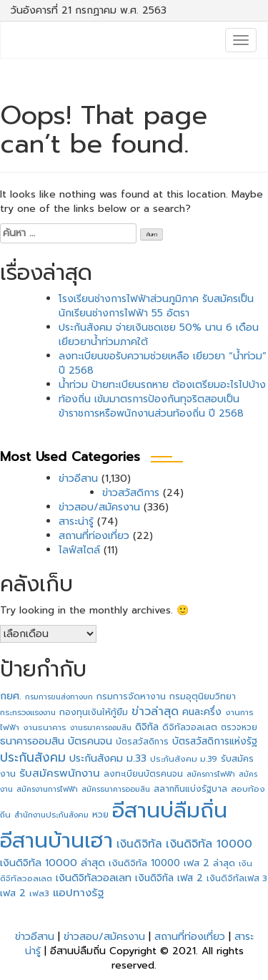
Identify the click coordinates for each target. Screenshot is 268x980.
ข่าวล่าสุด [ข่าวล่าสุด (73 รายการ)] (155, 712)
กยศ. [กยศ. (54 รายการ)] (11, 696)
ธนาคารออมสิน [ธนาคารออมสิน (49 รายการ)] (32, 741)
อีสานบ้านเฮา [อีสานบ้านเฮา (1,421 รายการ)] (56, 840)
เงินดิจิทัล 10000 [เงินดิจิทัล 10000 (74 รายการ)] (209, 844)
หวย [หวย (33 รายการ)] (100, 815)
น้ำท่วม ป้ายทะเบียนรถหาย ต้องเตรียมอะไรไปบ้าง (162, 385)
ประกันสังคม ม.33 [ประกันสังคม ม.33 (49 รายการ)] (108, 758)
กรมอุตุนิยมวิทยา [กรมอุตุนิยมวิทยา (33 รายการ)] (203, 697)
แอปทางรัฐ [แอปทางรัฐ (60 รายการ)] (78, 893)
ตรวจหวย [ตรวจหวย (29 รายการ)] (239, 727)
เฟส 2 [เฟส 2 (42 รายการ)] (13, 893)
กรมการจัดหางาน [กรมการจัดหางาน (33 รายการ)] (131, 697)
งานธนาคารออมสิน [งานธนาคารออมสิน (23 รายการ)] (101, 727)
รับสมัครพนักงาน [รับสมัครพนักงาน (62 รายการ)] (60, 773)
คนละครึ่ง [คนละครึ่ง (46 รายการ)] (202, 712)
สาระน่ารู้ (76, 521)
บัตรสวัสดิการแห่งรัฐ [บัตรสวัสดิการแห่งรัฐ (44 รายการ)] (215, 741)
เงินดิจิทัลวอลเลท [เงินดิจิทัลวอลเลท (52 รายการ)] (94, 878)
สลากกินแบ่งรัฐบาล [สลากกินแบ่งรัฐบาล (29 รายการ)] (190, 789)
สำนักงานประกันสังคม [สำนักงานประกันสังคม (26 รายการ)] (51, 815)
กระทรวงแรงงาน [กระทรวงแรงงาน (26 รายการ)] (28, 713)
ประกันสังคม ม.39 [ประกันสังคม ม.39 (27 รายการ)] (184, 759)
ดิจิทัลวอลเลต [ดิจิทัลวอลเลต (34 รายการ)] (190, 727)
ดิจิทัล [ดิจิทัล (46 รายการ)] (147, 727)
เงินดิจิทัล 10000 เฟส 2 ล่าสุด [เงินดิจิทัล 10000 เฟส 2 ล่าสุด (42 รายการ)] (172, 863)
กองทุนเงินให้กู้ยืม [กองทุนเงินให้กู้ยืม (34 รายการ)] (94, 712)
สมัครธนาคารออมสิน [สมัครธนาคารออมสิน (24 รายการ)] (116, 789)
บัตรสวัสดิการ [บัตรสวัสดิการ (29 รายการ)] (142, 742)
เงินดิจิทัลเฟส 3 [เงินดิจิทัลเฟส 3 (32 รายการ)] (237, 878)
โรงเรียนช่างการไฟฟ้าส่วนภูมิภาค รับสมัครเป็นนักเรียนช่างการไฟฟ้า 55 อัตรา (156, 306)
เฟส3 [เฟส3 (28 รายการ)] (39, 893)
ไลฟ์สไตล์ (79, 550)
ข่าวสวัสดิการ (131, 493)
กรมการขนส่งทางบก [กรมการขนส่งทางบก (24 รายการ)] (59, 697)
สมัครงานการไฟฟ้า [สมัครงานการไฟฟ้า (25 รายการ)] (47, 789)
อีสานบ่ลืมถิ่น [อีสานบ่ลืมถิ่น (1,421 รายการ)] (170, 810)
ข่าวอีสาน (78, 479)
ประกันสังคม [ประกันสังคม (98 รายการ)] (33, 757)
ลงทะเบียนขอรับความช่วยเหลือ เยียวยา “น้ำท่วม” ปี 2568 (163, 363)
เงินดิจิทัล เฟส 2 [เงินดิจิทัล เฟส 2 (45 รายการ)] (169, 878)
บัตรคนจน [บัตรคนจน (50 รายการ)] (90, 741)
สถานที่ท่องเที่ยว (94, 536)
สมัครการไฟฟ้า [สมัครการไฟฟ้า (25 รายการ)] (211, 774)
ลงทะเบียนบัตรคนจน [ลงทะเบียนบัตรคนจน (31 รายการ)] (143, 774)
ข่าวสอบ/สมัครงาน (99, 507)
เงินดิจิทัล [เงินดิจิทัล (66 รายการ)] (139, 844)
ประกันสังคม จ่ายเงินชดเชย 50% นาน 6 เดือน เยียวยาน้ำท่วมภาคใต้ (159, 335)
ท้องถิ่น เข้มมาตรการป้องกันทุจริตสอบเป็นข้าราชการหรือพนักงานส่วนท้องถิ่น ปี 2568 (151, 406)
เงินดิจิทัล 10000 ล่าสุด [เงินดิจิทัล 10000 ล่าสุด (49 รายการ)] (53, 863)
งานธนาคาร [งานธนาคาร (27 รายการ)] (45, 728)
